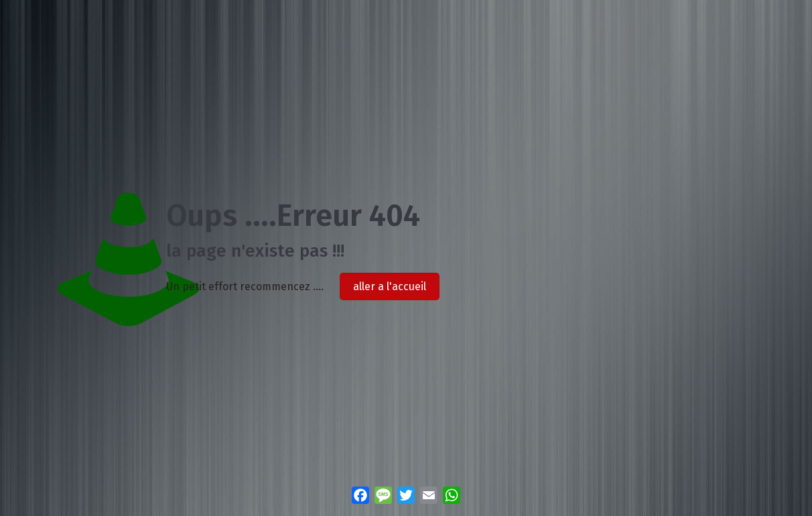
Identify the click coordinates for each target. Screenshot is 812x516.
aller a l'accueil (390, 286)
